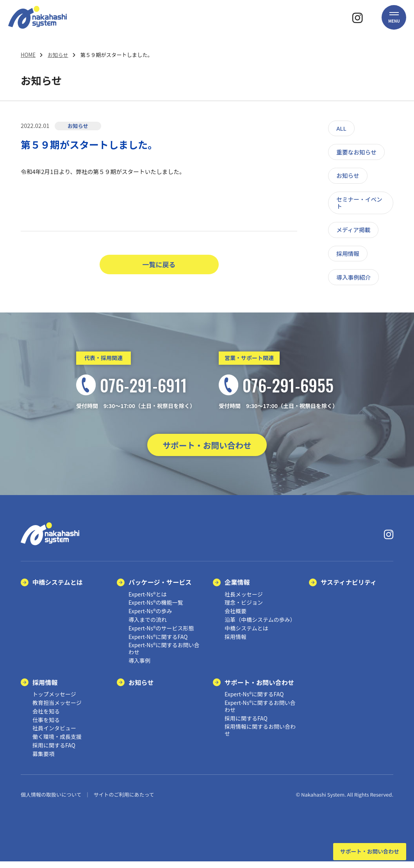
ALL (341, 128)
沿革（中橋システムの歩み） (260, 626)
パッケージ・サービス (160, 589)
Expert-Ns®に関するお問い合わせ (164, 655)
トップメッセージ (54, 701)
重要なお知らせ (356, 152)
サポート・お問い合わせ (207, 448)
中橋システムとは (58, 589)
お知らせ (58, 55)
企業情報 (237, 589)
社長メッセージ (244, 601)
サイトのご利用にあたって (124, 801)
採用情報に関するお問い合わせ (260, 737)
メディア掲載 (353, 230)
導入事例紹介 (353, 277)
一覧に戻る (159, 265)
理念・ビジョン (244, 609)
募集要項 (43, 760)
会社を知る (46, 718)
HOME (28, 55)
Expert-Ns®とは (148, 601)
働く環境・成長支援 (57, 743)
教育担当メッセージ (57, 709)
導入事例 (139, 667)
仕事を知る (46, 726)
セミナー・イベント (359, 203)
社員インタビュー (54, 735)
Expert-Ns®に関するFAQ (158, 643)
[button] (394, 25)
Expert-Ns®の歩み (150, 618)
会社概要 (236, 618)
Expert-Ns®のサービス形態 (161, 635)
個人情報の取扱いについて (51, 801)
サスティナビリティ (349, 589)
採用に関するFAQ (54, 752)
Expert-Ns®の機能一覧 (156, 609)
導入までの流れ (148, 626)
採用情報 (348, 253)
